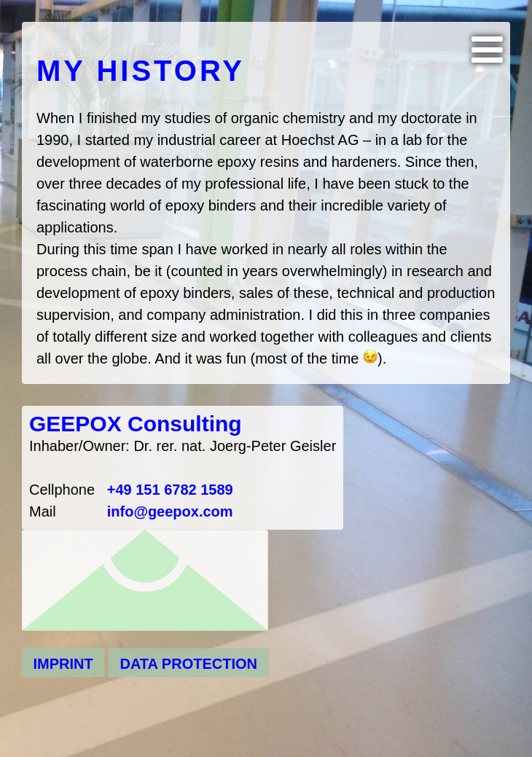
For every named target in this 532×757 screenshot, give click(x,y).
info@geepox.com (170, 511)
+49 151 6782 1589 (170, 490)
